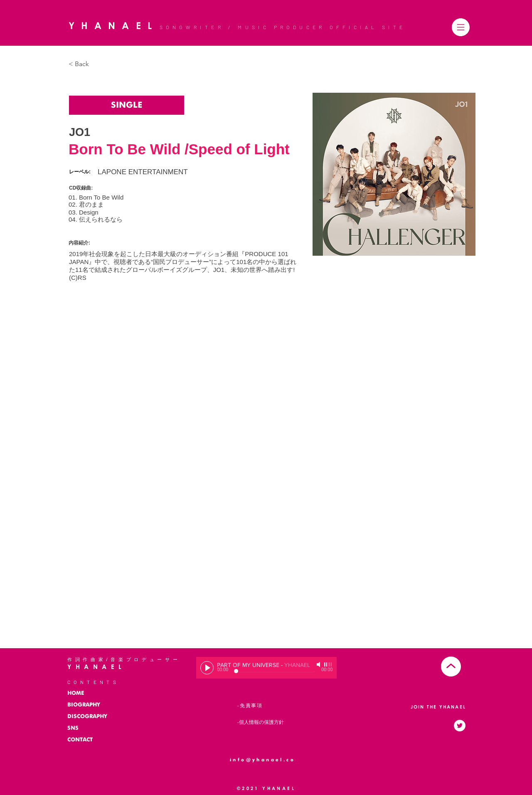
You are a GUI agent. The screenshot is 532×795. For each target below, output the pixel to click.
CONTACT (80, 740)
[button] (461, 27)
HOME (76, 693)
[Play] (207, 668)
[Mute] (319, 664)
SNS (73, 728)
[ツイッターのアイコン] (460, 726)
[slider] (328, 664)
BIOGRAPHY (84, 705)
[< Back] (85, 64)
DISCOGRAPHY (87, 717)
